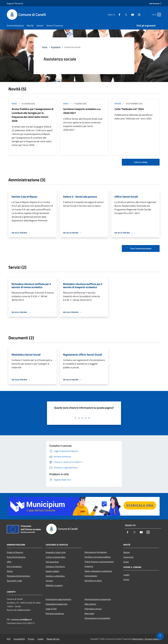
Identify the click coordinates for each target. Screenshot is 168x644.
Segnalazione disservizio (57, 604)
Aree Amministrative (16, 557)
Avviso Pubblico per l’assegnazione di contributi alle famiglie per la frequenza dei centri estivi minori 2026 (33, 115)
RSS (9, 639)
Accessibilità (19, 639)
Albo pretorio (90, 604)
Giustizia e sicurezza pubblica (98, 557)
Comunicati (128, 557)
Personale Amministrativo (18, 576)
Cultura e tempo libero (56, 557)
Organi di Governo (15, 552)
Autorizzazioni (91, 576)
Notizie (118, 104)
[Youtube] (128, 14)
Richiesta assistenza (55, 613)
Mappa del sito (53, 639)
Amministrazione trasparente (98, 599)
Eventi (126, 579)
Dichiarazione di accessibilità (97, 618)
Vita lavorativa (52, 562)
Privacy (31, 639)
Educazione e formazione (96, 552)
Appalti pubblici (52, 571)
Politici (10, 571)
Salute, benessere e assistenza (98, 571)
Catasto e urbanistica (55, 576)
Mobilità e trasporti (54, 585)
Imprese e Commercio (55, 566)
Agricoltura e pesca (93, 581)
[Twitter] (122, 14)
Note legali (89, 613)
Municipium (138, 639)
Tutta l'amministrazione (141, 248)
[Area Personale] (154, 4)
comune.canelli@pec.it (22, 619)
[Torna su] (160, 636)
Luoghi (126, 575)
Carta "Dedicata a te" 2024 (129, 109)
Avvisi (14, 104)
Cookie (40, 639)
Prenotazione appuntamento (58, 599)
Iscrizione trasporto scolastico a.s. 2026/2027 (82, 111)
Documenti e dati (14, 581)
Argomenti (56, 47)
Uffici (9, 562)
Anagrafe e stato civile (56, 552)
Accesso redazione (153, 639)
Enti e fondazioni (14, 566)
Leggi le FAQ (51, 609)
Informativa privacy (93, 609)
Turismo (49, 581)
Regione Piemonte (15, 3)
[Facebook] (115, 14)
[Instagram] (135, 14)
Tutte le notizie (141, 162)
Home (45, 47)
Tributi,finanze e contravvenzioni (99, 562)
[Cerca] (158, 15)
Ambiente (89, 566)
